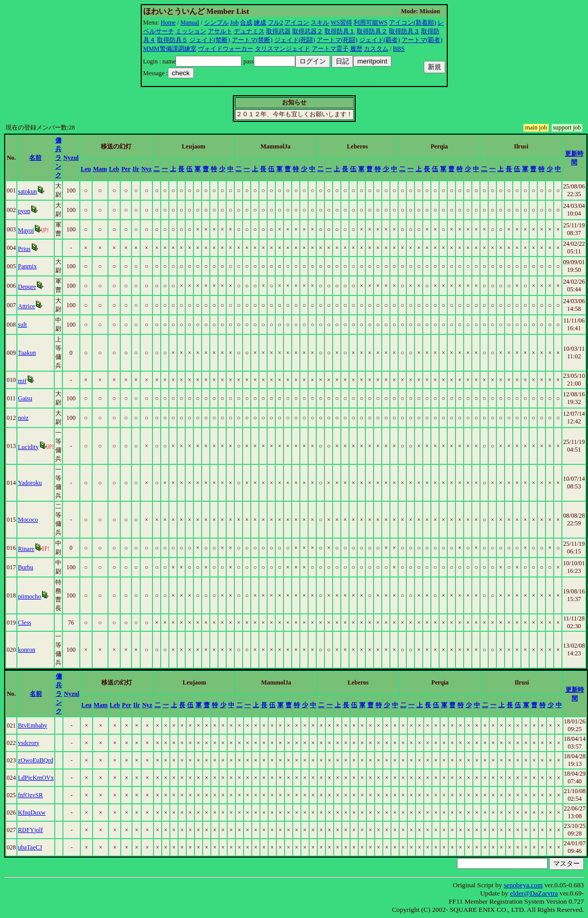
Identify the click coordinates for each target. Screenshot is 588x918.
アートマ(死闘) (337, 40)
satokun (27, 191)
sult (22, 325)
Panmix (27, 266)
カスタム (376, 49)
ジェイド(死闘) (295, 40)
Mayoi (26, 230)
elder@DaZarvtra (534, 893)
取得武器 (278, 31)
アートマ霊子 (330, 49)
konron (27, 650)
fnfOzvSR (30, 795)
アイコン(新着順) (412, 23)
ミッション (191, 31)
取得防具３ (404, 31)
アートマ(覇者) (422, 40)
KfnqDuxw (32, 813)
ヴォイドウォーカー (226, 49)
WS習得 (341, 23)
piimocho (29, 596)
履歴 (356, 49)
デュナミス (249, 31)
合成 (246, 23)
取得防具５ (172, 40)
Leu (86, 169)
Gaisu (25, 398)
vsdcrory (29, 743)
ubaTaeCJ (30, 847)
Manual (190, 23)
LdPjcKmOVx (36, 778)
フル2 (275, 23)
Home (168, 23)
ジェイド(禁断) (210, 40)
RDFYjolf (30, 830)
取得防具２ (372, 31)
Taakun (27, 353)
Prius (24, 249)
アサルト (220, 31)
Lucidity (28, 447)
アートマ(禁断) (252, 40)
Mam (100, 169)
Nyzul (71, 158)
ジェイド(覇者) (380, 40)
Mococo (28, 520)
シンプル (216, 23)
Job (235, 23)
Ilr (136, 169)
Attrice (26, 306)
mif (22, 381)
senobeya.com (523, 885)
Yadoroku (30, 483)
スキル (320, 23)
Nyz (146, 169)
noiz (23, 418)
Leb (114, 169)
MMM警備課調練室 (170, 49)
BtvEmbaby (32, 725)
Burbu (26, 567)
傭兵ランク (58, 158)
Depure (27, 287)
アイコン (297, 23)
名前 (35, 158)
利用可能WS (371, 23)
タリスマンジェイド (282, 49)
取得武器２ (308, 31)
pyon (24, 211)
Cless (25, 623)
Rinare (26, 549)
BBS (399, 49)
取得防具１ (340, 31)
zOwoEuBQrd (36, 760)
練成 (260, 23)
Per (126, 169)
